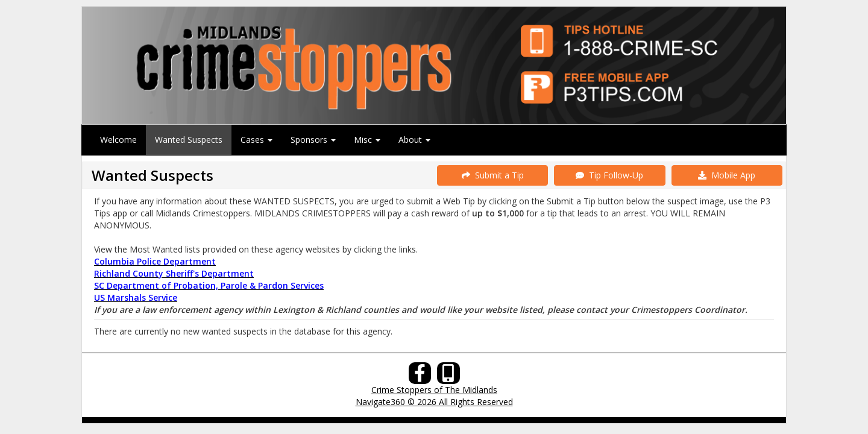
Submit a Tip (493, 175)
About (414, 140)
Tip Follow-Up (609, 175)
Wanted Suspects (189, 140)
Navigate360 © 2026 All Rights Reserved (434, 402)
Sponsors (313, 140)
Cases (256, 140)
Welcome (118, 140)
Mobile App (727, 175)
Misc (367, 140)
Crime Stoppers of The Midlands (434, 390)
